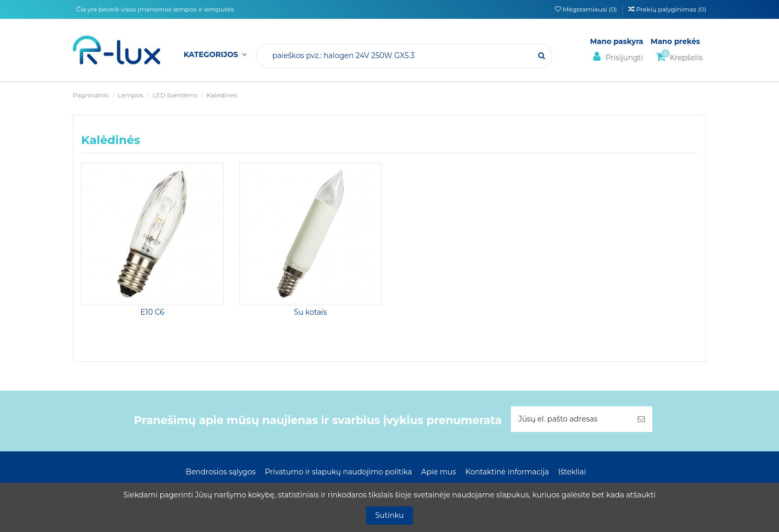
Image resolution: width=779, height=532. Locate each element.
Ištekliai (572, 472)
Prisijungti (616, 57)
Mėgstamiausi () (587, 9)
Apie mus (439, 472)
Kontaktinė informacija (507, 472)
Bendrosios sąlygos (221, 472)
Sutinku (390, 515)
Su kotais (311, 312)
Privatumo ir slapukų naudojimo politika (338, 472)
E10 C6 (152, 312)
